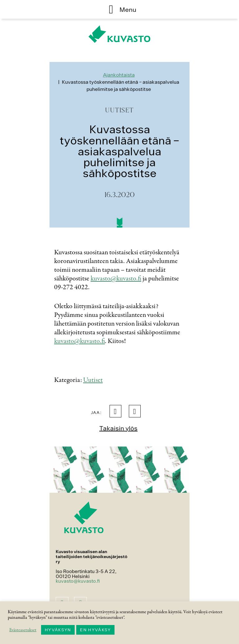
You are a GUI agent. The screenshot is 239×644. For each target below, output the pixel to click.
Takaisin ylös (118, 428)
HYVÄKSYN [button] (58, 630)
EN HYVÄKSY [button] (95, 630)
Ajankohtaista (119, 75)
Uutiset (93, 380)
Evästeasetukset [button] (23, 630)
